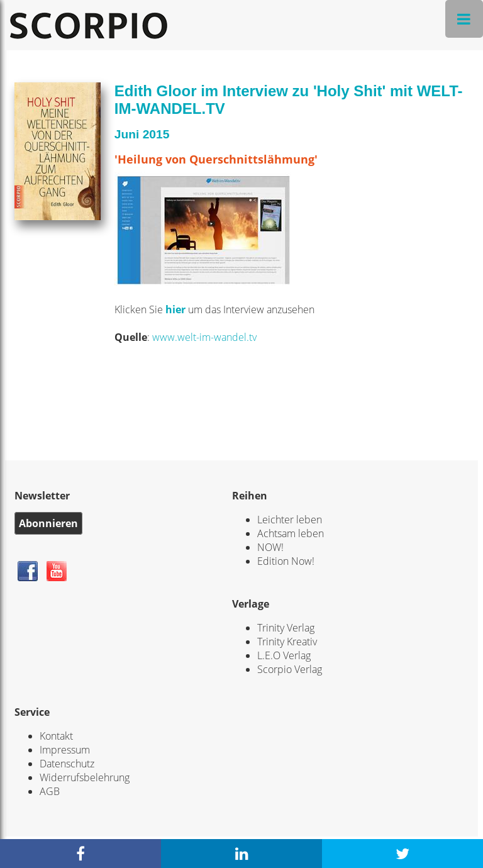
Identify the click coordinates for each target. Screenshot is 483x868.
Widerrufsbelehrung (85, 777)
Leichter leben (290, 520)
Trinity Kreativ (287, 642)
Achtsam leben (291, 533)
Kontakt (56, 736)
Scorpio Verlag (290, 669)
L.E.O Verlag (284, 655)
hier (177, 309)
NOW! (270, 547)
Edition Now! (286, 561)
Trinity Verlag (286, 628)
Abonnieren (48, 523)
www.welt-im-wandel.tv (204, 337)
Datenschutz (67, 764)
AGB (50, 791)
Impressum (65, 750)
